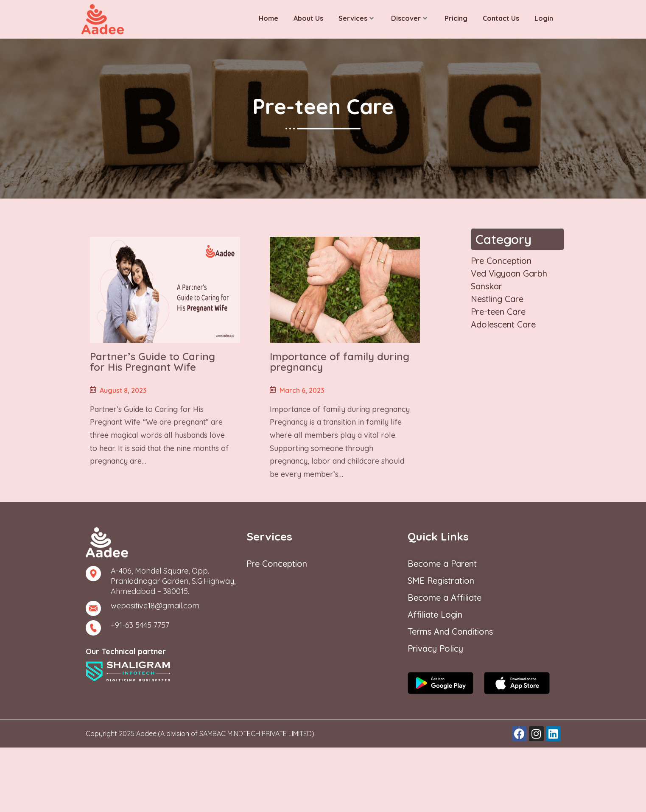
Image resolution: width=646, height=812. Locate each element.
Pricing (456, 18)
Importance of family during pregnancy (340, 362)
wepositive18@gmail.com (155, 606)
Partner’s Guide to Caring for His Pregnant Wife (152, 362)
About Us (308, 18)
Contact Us (501, 18)
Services (356, 18)
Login (544, 18)
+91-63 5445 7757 (140, 625)
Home (268, 18)
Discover (409, 18)
